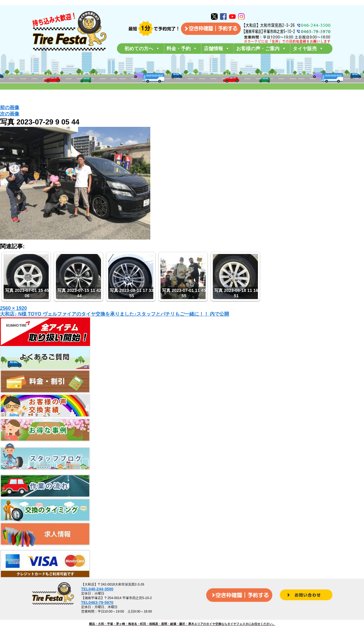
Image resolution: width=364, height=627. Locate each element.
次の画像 (10, 114)
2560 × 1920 (13, 308)
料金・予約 (182, 49)
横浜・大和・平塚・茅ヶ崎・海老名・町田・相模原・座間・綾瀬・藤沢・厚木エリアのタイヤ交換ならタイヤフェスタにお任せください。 (182, 624)
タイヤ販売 (308, 49)
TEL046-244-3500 (97, 589)
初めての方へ (142, 49)
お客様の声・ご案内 (261, 49)
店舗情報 (217, 49)
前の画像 (10, 107)
